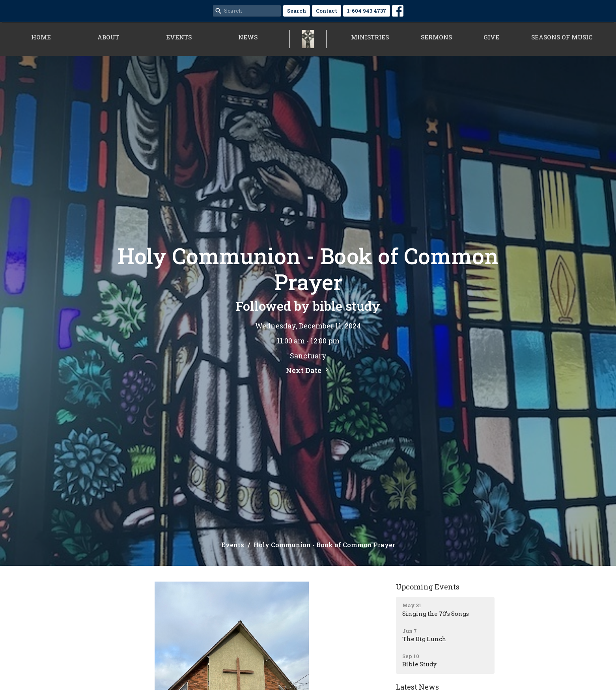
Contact (327, 11)
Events (179, 37)
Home (41, 37)
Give (491, 37)
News (248, 37)
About (108, 37)
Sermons (436, 37)
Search (297, 11)
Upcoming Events (428, 587)
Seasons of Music (562, 37)
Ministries (370, 37)
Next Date (308, 370)
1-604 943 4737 (367, 11)
